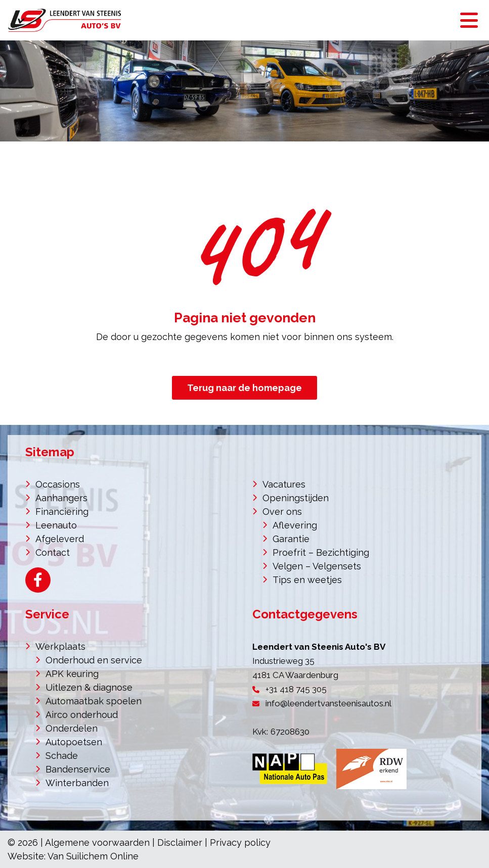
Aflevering (295, 525)
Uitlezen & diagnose (89, 687)
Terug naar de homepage (244, 388)
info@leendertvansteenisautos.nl (328, 703)
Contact (53, 552)
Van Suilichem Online (93, 856)
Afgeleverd (60, 539)
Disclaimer (180, 842)
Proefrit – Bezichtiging (321, 552)
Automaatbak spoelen (94, 701)
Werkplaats (60, 646)
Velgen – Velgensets (317, 566)
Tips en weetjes (307, 580)
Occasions (58, 484)
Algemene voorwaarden (97, 842)
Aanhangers (61, 498)
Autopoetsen (74, 742)
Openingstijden (296, 498)
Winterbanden (77, 783)
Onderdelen (72, 728)
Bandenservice (78, 769)
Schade (62, 756)
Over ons (282, 512)
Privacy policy (240, 842)
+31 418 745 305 (296, 689)
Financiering (62, 512)
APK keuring (72, 674)
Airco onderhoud (82, 715)
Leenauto (56, 525)
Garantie (291, 539)
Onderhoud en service (94, 660)
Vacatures (284, 484)
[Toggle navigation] (469, 20)
